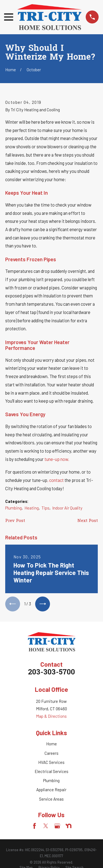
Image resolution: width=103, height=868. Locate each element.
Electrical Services (51, 771)
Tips (45, 508)
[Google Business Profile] (57, 826)
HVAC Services (51, 762)
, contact (56, 480)
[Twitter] (46, 826)
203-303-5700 (51, 673)
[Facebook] (34, 826)
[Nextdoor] (69, 826)
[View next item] (43, 604)
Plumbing (13, 508)
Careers (51, 753)
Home (51, 744)
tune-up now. (57, 459)
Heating (32, 508)
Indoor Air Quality (67, 508)
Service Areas (51, 799)
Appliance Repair (51, 790)
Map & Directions (51, 716)
